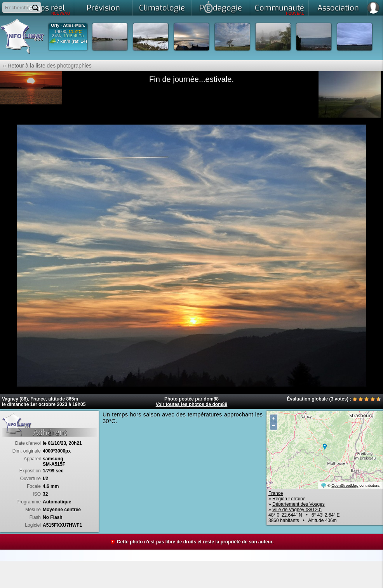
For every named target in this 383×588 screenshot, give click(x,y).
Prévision (103, 8)
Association (338, 8)
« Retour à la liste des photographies (46, 66)
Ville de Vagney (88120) (297, 510)
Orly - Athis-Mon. (68, 25)
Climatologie (162, 8)
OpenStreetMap (345, 485)
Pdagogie (221, 7)
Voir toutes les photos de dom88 (191, 404)
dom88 (211, 399)
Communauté (280, 9)
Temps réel (48, 9)
